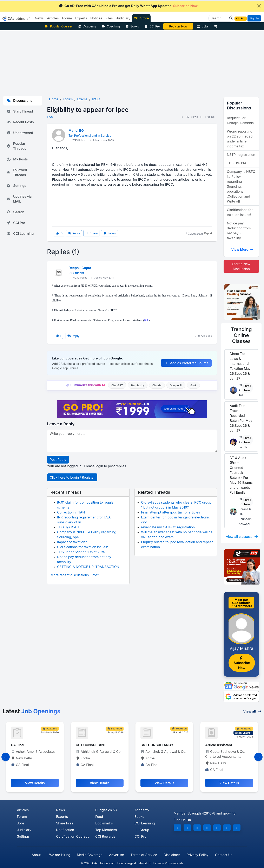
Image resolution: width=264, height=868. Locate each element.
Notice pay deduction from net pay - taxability (239, 231)
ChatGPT (117, 385)
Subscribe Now (242, 663)
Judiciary (24, 830)
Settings (16, 186)
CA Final (18, 745)
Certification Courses (73, 836)
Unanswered (20, 133)
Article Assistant (219, 745)
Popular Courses (59, 26)
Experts (62, 817)
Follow (110, 233)
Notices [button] (96, 18)
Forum (22, 817)
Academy (87, 26)
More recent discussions (70, 575)
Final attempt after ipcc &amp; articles (171, 512)
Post (95, 575)
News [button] (39, 18)
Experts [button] (81, 18)
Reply (74, 233)
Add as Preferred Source (186, 363)
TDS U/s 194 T (68, 527)
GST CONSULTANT (91, 745)
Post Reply (58, 460)
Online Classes (241, 335)
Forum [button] (67, 18)
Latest (31, 711)
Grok (193, 385)
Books (132, 26)
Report (208, 233)
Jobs (203, 26)
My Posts (17, 159)
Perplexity (138, 385)
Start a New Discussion (241, 266)
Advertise (117, 855)
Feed (99, 817)
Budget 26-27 (106, 810)
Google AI (176, 385)
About (36, 855)
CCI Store (141, 18)
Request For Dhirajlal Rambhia (240, 120)
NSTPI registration (241, 155)
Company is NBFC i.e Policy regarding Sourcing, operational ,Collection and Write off (241, 186)
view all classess (242, 537)
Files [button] (109, 18)
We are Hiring (60, 855)
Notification (65, 830)
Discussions (19, 101)
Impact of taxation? (72, 542)
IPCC (50, 117)
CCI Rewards (105, 836)
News (61, 810)
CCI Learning (20, 234)
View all (252, 711)
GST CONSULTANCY (157, 745)
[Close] (259, 6)
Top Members (106, 830)
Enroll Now (247, 388)
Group (142, 830)
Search (15, 212)
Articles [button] (53, 18)
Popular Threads (16, 146)
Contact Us (224, 855)
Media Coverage (90, 855)
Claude (157, 385)
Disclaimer (172, 855)
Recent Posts (20, 122)
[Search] (219, 18)
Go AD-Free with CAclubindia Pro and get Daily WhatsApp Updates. (129, 6)
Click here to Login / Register (72, 477)
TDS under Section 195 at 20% (81, 552)
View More (242, 249)
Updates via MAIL (19, 199)
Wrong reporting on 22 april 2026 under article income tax (240, 139)
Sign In (254, 18)
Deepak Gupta (80, 268)
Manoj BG (76, 130)
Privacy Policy (198, 855)
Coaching (111, 26)
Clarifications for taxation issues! (83, 547)
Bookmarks (104, 823)
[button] (230, 18)
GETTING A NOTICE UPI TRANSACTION (88, 567)
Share (92, 233)
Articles (23, 810)
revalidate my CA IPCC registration (168, 527)
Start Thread (20, 111)
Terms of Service (144, 855)
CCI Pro (152, 26)
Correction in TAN (71, 512)
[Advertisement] (132, 61)
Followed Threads (17, 172)
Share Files (65, 823)
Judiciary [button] (123, 18)
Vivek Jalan (178, 26)
